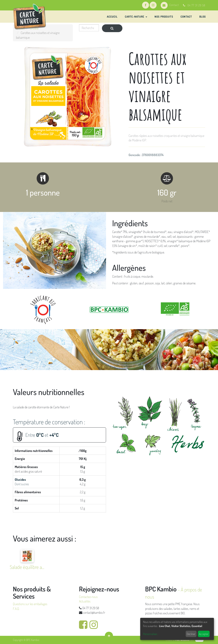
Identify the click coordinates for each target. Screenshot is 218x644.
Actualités (85, 601)
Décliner (191, 634)
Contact (170, 5)
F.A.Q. (16, 609)
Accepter (204, 634)
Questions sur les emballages (30, 604)
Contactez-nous (88, 597)
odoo (199, 640)
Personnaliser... (151, 634)
